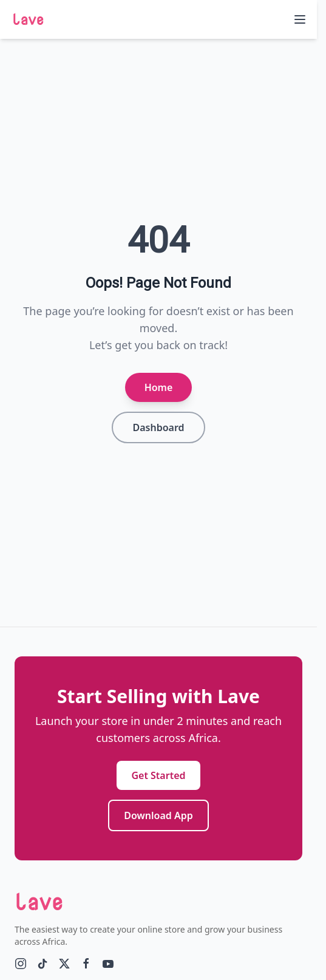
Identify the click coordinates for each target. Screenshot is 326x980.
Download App (158, 815)
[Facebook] (86, 964)
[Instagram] (21, 964)
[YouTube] (108, 964)
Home (159, 387)
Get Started (158, 775)
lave (28, 19)
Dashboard (158, 427)
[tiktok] (42, 964)
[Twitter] (64, 964)
